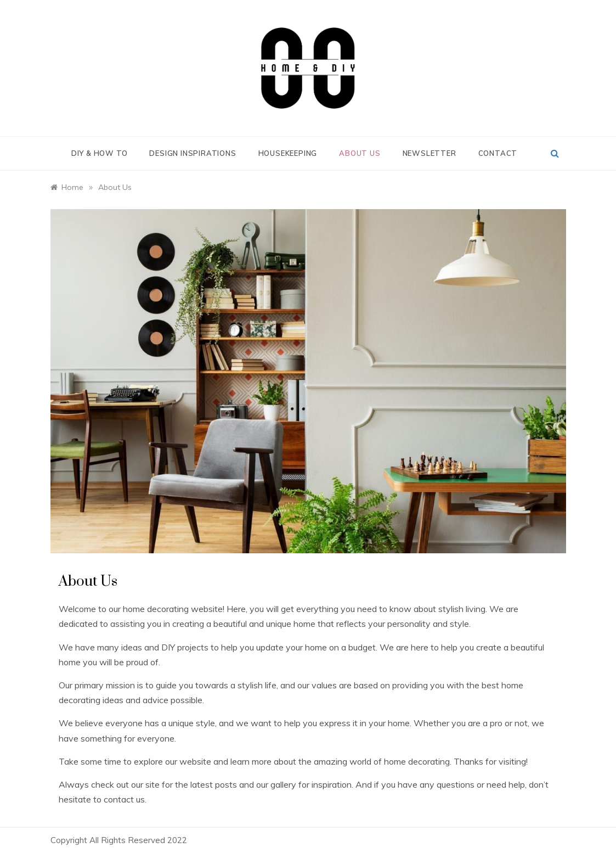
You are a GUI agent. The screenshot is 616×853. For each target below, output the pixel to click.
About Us (360, 153)
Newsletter (429, 153)
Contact (498, 153)
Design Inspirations (193, 153)
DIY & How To (100, 153)
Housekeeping (288, 153)
